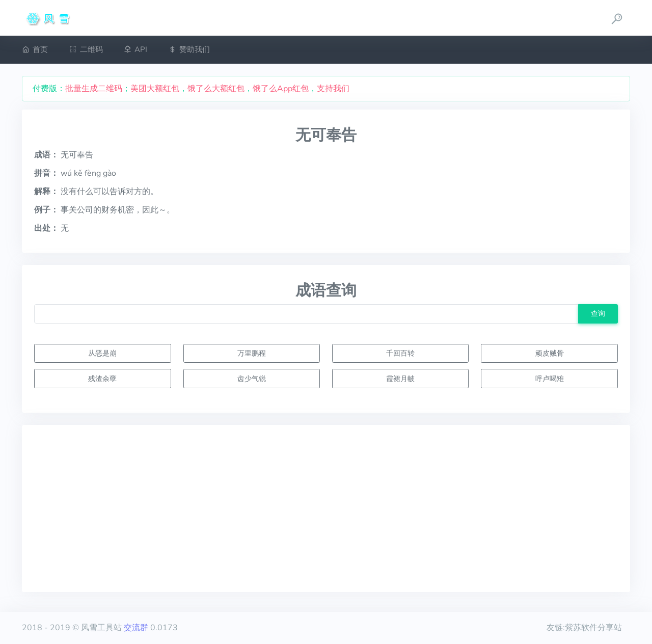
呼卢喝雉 (550, 379)
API (135, 49)
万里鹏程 (252, 353)
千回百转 (400, 353)
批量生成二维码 (94, 89)
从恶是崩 (102, 353)
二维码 (86, 49)
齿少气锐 (252, 379)
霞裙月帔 (400, 379)
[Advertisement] (326, 508)
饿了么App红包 (281, 89)
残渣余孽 (102, 379)
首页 (35, 49)
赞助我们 (189, 49)
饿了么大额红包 (216, 89)
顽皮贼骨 (550, 353)
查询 (598, 313)
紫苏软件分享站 (593, 628)
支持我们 (333, 89)
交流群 (136, 628)
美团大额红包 (155, 89)
